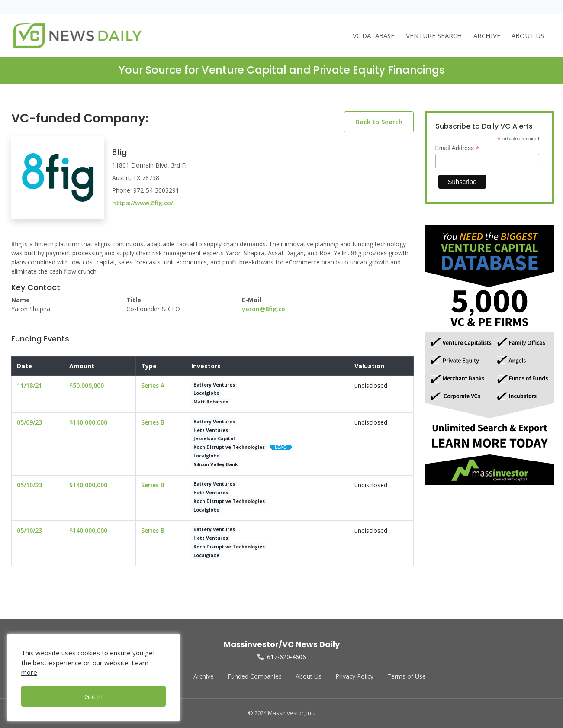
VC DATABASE (374, 35)
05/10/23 (29, 485)
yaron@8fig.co (264, 309)
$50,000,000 (87, 385)
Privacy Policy (354, 676)
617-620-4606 (282, 657)
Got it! (93, 696)
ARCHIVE (487, 35)
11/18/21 (29, 385)
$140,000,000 (88, 422)
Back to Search (379, 122)
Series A (153, 385)
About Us (309, 676)
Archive (204, 676)
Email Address (457, 148)
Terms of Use (407, 676)
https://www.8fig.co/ (143, 203)
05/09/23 (29, 422)
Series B (153, 422)
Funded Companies (255, 676)
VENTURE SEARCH (434, 35)
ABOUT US (528, 35)
